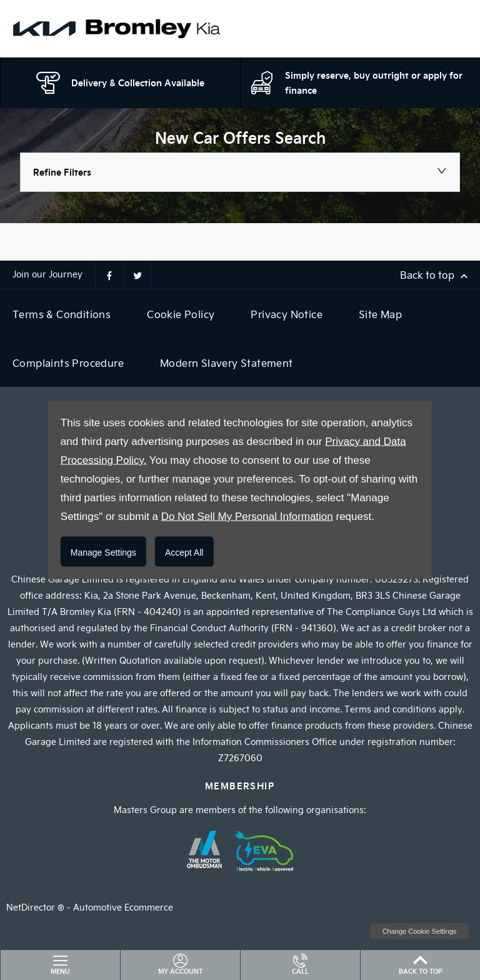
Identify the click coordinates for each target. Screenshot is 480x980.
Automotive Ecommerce (123, 907)
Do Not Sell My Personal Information (247, 517)
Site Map (380, 314)
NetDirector (32, 907)
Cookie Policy (181, 314)
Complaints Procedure (68, 363)
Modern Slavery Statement (227, 363)
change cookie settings (419, 931)
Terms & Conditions (62, 314)
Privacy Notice (287, 314)
